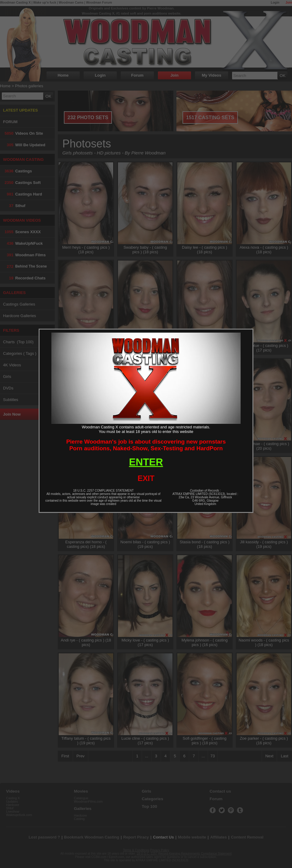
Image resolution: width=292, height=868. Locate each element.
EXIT (146, 478)
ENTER (146, 462)
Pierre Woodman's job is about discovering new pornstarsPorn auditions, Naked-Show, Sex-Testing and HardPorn (146, 445)
